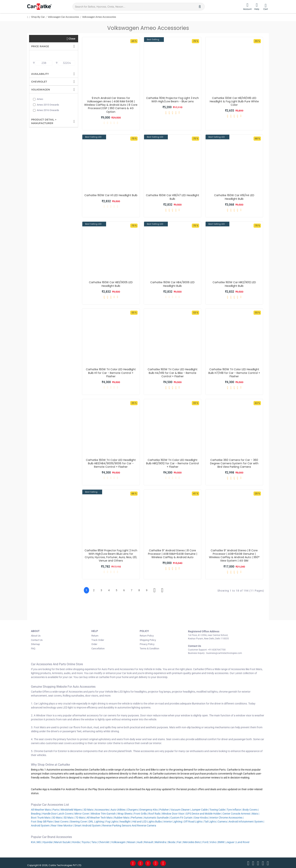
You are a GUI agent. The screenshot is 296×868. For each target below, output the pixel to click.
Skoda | (172, 841)
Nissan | (132, 841)
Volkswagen (41, 90)
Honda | (76, 841)
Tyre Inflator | (234, 809)
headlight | (126, 821)
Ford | (206, 841)
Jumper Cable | (200, 809)
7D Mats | (81, 817)
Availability (40, 74)
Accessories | (103, 809)
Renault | (149, 841)
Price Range (40, 46)
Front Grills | (141, 813)
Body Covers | (251, 809)
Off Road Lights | (194, 821)
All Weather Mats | (41, 809)
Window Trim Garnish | (104, 813)
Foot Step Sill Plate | (42, 821)
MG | (39, 841)
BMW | (222, 841)
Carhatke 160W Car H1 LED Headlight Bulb (111, 195)
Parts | (56, 809)
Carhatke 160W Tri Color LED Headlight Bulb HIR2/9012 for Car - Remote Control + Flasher (172, 463)
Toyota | (86, 841)
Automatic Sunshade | (157, 817)
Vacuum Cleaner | (181, 809)
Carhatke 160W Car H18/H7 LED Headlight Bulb (173, 197)
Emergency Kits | (149, 809)
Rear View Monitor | (62, 825)
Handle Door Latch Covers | (58, 813)
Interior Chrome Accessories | (227, 817)
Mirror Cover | (82, 813)
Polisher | (165, 809)
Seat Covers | (62, 821)
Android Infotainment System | (246, 821)
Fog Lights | (112, 821)
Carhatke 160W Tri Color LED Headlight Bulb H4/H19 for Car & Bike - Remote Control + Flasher (173, 373)
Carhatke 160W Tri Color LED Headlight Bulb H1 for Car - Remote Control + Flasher (111, 373)
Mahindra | (161, 841)
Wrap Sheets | (125, 813)
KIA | (34, 841)
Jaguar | (231, 841)
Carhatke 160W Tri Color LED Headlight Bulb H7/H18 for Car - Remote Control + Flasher (234, 373)
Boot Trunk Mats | (41, 817)
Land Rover (243, 841)
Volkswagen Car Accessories (63, 17)
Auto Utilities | (119, 809)
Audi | (140, 841)
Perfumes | (137, 817)
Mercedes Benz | (193, 841)
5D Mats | (69, 817)
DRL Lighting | (97, 821)
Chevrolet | (104, 841)
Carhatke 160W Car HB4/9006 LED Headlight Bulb (172, 284)
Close (72, 39)
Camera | (223, 821)
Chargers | (133, 809)
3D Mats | (89, 809)
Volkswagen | (119, 841)
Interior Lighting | (173, 821)
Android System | (41, 825)
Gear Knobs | (202, 817)
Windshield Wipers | (72, 809)
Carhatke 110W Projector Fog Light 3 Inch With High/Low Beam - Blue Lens (172, 100)
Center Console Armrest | (237, 813)
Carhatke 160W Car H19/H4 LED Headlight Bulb (234, 197)
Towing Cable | (218, 809)
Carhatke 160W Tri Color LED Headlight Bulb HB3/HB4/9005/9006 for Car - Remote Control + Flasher (111, 463)
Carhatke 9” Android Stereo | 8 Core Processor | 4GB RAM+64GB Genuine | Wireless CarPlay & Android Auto (173, 554)
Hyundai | (48, 841)
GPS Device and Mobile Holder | (204, 813)
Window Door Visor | (174, 813)
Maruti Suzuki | (63, 841)
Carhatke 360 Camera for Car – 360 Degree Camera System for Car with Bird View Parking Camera (234, 463)
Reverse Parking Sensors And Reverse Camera (129, 825)
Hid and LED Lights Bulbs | (148, 821)
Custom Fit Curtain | (182, 817)
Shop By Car (38, 17)
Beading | (36, 813)
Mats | (256, 813)
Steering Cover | (79, 821)
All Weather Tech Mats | (100, 817)
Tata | (95, 841)
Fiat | (180, 841)
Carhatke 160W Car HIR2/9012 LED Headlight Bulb (234, 284)
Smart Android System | (88, 825)
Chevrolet (39, 82)
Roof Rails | (155, 813)
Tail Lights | (211, 821)
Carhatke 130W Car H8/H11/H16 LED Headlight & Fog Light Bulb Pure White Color (234, 101)
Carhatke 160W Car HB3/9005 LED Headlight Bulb (111, 284)
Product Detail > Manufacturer (44, 121)
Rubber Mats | (122, 817)
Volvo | (214, 841)
